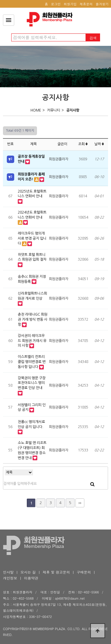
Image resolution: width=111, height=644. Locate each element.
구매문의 (84, 572)
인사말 (8, 572)
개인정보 (10, 578)
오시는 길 (28, 572)
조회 (83, 144)
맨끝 (80, 503)
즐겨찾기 (102, 4)
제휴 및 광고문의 (56, 572)
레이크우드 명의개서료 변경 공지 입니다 (32, 238)
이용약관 (31, 578)
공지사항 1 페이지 (51, 19)
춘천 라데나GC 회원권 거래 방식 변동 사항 (33, 319)
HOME (36, 110)
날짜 (99, 144)
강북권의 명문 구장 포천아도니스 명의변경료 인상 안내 (32, 383)
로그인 (56, 4)
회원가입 (70, 4)
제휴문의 (86, 4)
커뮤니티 (54, 110)
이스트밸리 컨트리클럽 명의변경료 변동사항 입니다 (32, 362)
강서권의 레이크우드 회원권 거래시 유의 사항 (32, 341)
